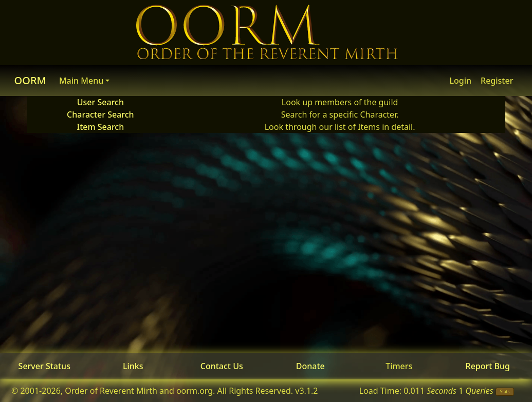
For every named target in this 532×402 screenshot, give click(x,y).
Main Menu (81, 81)
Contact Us (222, 366)
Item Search (100, 127)
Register (497, 81)
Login (460, 81)
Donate (310, 366)
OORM (30, 80)
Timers (399, 366)
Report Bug (488, 366)
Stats (505, 391)
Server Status (44, 366)
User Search (100, 102)
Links (133, 366)
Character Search (100, 114)
